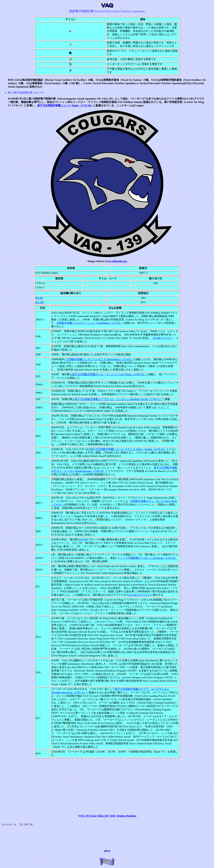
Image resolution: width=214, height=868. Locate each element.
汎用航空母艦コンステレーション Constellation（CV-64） (89, 323)
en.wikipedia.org (117, 261)
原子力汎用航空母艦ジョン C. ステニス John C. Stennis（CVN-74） (128, 449)
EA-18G (40, 302)
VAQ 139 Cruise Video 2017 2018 (97, 816)
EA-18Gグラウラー (139, 595)
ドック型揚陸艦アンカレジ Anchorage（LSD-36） (149, 558)
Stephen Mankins (126, 816)
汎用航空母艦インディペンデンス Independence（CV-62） (100, 359)
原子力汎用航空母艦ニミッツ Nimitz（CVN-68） (65, 105)
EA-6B (39, 298)
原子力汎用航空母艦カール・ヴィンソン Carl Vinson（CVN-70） (109, 374)
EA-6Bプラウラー (163, 338)
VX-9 (83, 540)
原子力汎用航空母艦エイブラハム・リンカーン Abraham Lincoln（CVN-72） (118, 399)
